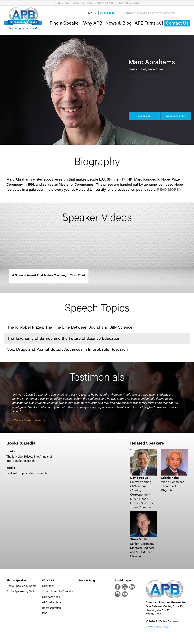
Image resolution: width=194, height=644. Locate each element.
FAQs (45, 613)
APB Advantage (52, 602)
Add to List (144, 116)
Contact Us (177, 23)
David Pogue (139, 478)
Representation (51, 608)
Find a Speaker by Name (22, 586)
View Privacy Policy (157, 627)
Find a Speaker (65, 23)
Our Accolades (51, 597)
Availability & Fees (176, 116)
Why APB (93, 23)
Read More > (169, 190)
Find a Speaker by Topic (21, 591)
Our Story (48, 586)
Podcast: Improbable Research (27, 473)
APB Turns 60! (149, 23)
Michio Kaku (170, 478)
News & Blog (119, 23)
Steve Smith (139, 539)
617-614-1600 (107, 13)
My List (93, 13)
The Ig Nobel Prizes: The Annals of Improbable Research (29, 458)
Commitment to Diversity (57, 591)
